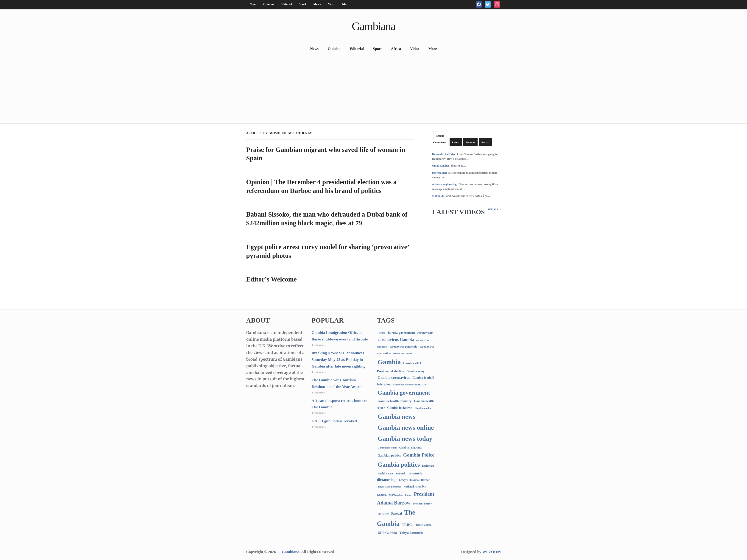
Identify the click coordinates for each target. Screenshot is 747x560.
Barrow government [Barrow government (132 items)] (401, 333)
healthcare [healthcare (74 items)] (428, 466)
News (253, 4)
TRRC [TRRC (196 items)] (407, 525)
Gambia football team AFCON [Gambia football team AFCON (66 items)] (410, 384)
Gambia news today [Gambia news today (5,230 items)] (405, 439)
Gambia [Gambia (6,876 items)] (389, 362)
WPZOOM (491, 552)
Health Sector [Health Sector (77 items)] (386, 474)
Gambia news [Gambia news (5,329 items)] (397, 417)
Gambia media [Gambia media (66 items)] (423, 408)
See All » (494, 209)
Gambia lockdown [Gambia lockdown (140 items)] (400, 408)
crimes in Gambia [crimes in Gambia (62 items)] (403, 353)
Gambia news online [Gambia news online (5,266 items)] (406, 428)
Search (485, 142)
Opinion (269, 4)
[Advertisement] (374, 88)
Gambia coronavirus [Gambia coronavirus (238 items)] (394, 378)
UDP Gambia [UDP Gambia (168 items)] (387, 533)
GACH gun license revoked (334, 421)
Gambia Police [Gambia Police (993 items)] (419, 455)
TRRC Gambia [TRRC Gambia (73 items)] (423, 525)
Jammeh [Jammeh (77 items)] (401, 474)
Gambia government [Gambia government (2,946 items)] (404, 393)
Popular (470, 142)
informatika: (440, 173)
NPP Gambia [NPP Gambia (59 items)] (396, 495)
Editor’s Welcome (271, 279)
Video (332, 4)
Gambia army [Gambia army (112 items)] (415, 371)
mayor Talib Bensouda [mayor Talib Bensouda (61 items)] (390, 487)
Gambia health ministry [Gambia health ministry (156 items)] (395, 401)
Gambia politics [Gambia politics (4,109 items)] (399, 465)
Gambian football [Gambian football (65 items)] (387, 448)
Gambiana (373, 26)
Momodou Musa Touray (291, 133)
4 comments (319, 345)
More (346, 4)
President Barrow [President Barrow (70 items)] (423, 504)
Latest (456, 142)
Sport (302, 4)
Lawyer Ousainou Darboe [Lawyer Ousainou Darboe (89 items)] (414, 480)
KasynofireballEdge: (444, 154)
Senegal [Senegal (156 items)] (396, 513)
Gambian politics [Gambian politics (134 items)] (389, 456)
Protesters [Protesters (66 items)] (383, 514)
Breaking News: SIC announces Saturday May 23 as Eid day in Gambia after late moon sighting (339, 360)
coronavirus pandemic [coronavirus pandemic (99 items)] (403, 347)
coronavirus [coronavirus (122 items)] (425, 333)
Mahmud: (438, 196)
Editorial (286, 4)
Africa (317, 4)
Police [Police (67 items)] (408, 495)
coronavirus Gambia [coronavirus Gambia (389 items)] (396, 340)
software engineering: (445, 184)
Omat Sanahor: (441, 166)
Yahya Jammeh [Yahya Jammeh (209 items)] (411, 533)
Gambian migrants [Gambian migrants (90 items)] (410, 448)
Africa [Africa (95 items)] (382, 333)
